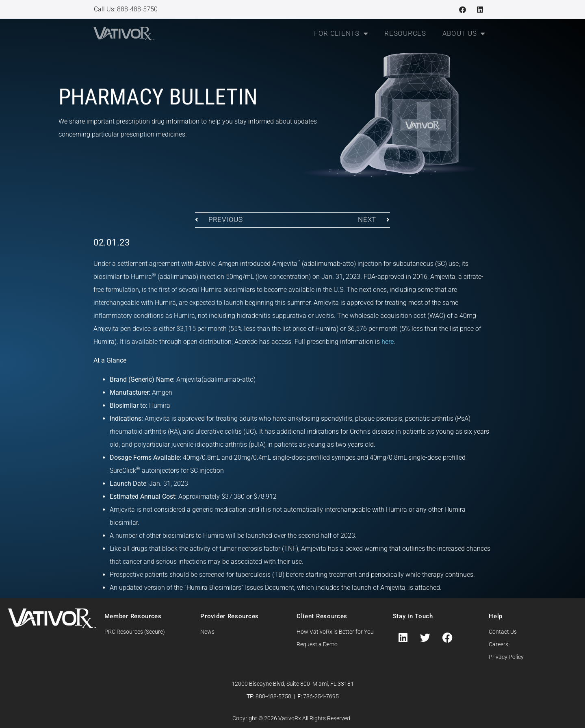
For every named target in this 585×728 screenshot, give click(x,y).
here (388, 342)
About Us (464, 34)
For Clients (341, 34)
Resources (405, 33)
